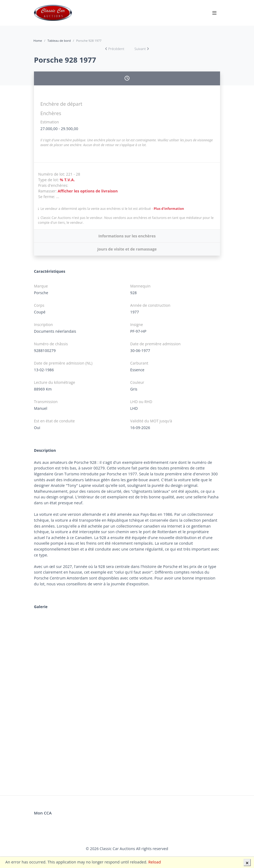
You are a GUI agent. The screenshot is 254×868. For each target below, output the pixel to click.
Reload (155, 862)
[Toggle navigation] (214, 13)
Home (38, 41)
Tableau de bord (59, 41)
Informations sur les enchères (127, 236)
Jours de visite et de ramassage (127, 249)
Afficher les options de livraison (88, 191)
